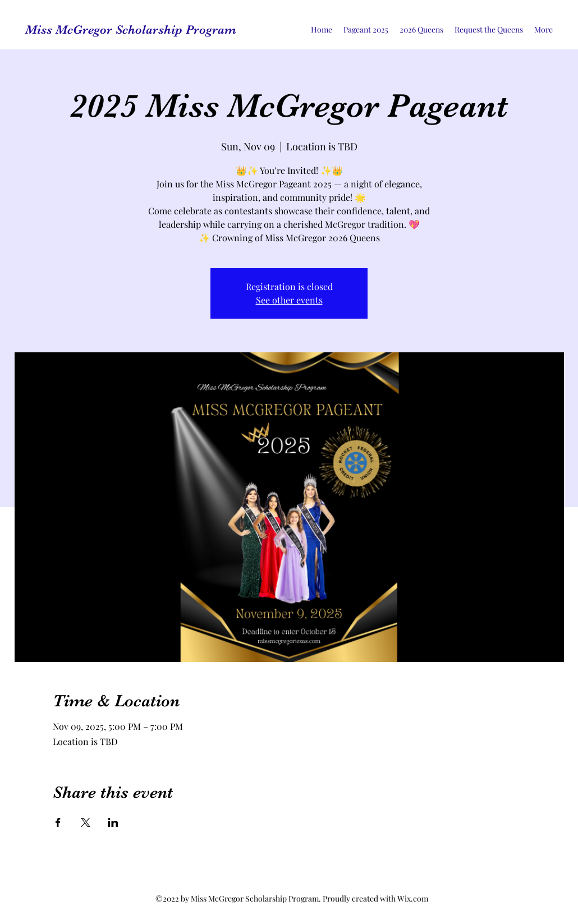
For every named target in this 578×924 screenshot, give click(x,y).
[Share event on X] (86, 822)
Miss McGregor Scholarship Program (131, 29)
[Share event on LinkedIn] (113, 822)
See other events (289, 300)
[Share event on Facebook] (58, 822)
